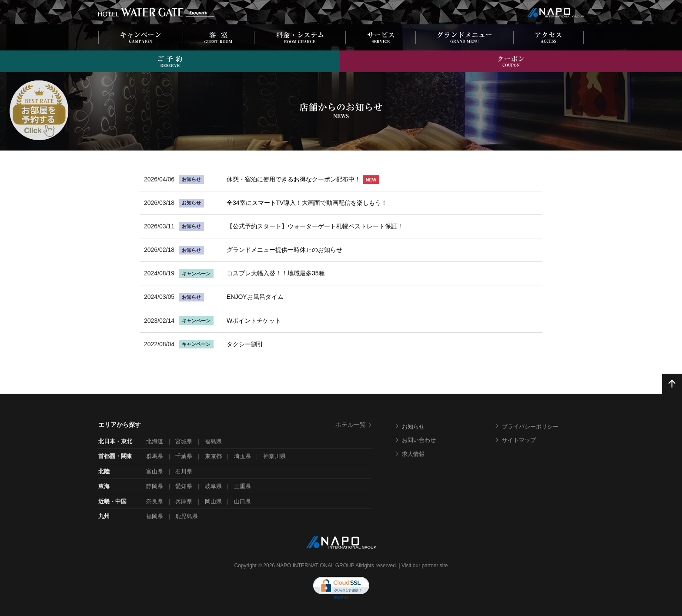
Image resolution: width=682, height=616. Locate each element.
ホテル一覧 (354, 425)
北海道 (155, 441)
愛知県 (184, 486)
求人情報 (409, 454)
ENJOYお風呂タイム (255, 297)
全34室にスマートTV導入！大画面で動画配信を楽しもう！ (307, 203)
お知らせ (409, 427)
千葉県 (184, 456)
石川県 (184, 471)
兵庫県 (184, 501)
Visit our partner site (425, 566)
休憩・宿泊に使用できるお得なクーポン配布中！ (303, 179)
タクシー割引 (245, 344)
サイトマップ (515, 440)
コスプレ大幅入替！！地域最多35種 (276, 273)
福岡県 (155, 516)
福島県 (213, 441)
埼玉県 (242, 456)
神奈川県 (274, 456)
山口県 (242, 501)
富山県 (155, 471)
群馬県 (155, 456)
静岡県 (155, 486)
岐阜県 (213, 486)
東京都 (213, 456)
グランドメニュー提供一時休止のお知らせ (284, 250)
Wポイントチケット (254, 321)
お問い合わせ (415, 440)
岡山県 (213, 501)
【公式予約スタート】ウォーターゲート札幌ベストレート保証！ (315, 226)
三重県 (242, 486)
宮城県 (184, 441)
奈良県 (155, 501)
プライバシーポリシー (526, 427)
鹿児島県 (187, 516)
